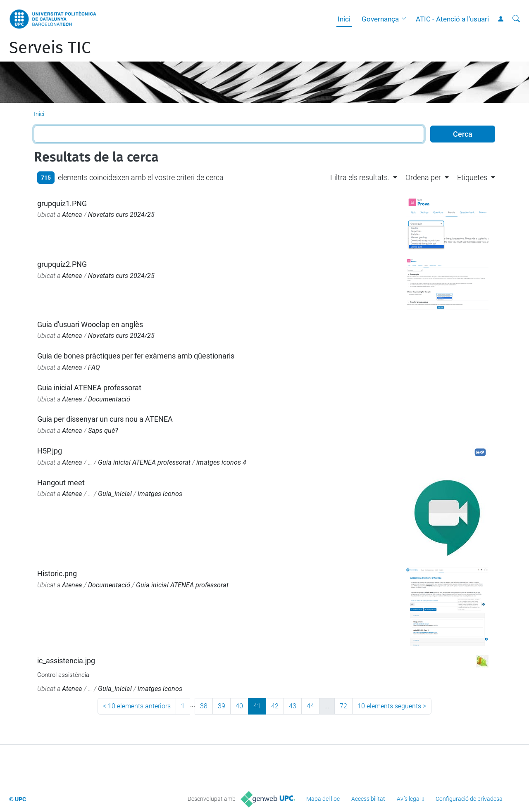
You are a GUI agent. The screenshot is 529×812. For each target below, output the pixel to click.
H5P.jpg (50, 451)
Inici (344, 19)
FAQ (94, 367)
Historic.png (57, 573)
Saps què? (103, 431)
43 (293, 706)
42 (275, 706)
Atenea (72, 215)
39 (222, 706)
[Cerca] (516, 19)
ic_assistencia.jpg (66, 661)
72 (343, 706)
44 (310, 706)
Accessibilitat (368, 799)
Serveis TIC (50, 48)
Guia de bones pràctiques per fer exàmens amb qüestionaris (136, 356)
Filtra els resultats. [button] (360, 177)
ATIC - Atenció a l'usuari (452, 19)
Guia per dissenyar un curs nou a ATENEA (105, 419)
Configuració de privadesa (469, 799)
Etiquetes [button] (472, 177)
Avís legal (409, 799)
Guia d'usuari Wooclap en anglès (90, 324)
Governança (380, 19)
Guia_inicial (115, 494)
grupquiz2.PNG (62, 264)
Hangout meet (61, 483)
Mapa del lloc (323, 799)
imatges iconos (160, 494)
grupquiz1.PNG (62, 203)
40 (239, 706)
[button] (406, 19)
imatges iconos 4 (221, 462)
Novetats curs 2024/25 (121, 215)
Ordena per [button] (423, 177)
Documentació (109, 399)
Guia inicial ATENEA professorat (89, 388)
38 (204, 706)
